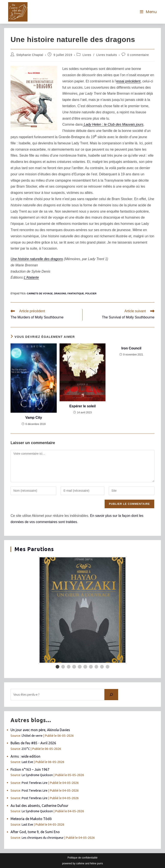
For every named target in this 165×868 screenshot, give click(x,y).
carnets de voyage (40, 293)
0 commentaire (138, 55)
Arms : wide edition (25, 756)
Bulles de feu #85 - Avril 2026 (33, 743)
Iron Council (131, 348)
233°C (26, 749)
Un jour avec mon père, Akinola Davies (40, 730)
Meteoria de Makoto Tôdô (31, 819)
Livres (87, 55)
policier (91, 293)
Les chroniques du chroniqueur (43, 838)
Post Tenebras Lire (34, 783)
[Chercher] (111, 695)
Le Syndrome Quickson (37, 775)
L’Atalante (31, 277)
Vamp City (34, 418)
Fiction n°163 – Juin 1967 (30, 769)
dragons (60, 293)
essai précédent (128, 81)
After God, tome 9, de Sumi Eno (35, 832)
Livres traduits (107, 55)
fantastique (76, 293)
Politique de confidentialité (82, 858)
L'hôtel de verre (32, 736)
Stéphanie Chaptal (30, 55)
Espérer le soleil (83, 406)
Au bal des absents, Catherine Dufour (39, 806)
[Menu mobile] (148, 12)
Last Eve (27, 762)
